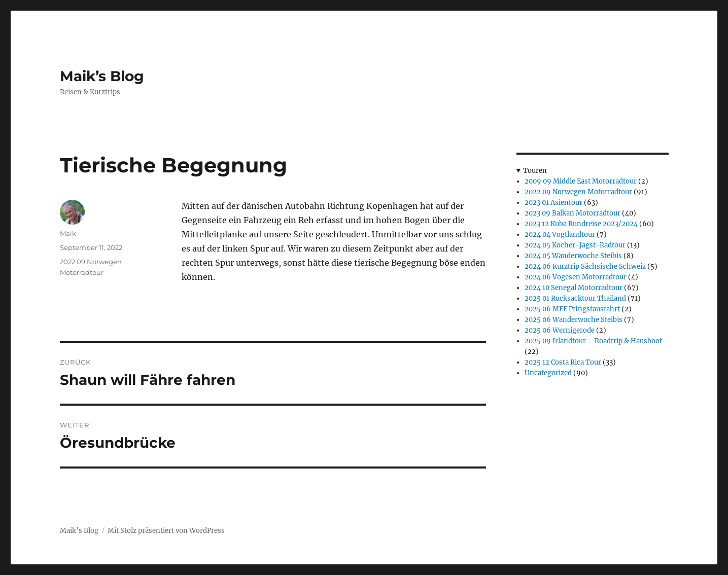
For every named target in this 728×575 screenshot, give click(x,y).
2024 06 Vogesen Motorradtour (576, 277)
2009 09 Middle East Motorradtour (581, 181)
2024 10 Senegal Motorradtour (574, 288)
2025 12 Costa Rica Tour (563, 362)
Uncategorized (548, 373)
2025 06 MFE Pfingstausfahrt (572, 309)
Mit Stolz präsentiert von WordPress (166, 531)
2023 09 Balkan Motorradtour (573, 213)
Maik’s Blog (102, 76)
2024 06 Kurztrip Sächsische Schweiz (585, 266)
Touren (535, 171)
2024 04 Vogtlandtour (560, 235)
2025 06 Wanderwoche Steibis (574, 320)
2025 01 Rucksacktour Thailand (575, 298)
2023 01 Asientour (553, 203)
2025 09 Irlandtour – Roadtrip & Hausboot (593, 341)
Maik (68, 233)
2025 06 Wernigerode (560, 330)
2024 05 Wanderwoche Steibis (573, 256)
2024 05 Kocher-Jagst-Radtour (575, 245)
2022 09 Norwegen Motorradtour (578, 192)
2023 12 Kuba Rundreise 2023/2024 (581, 224)
